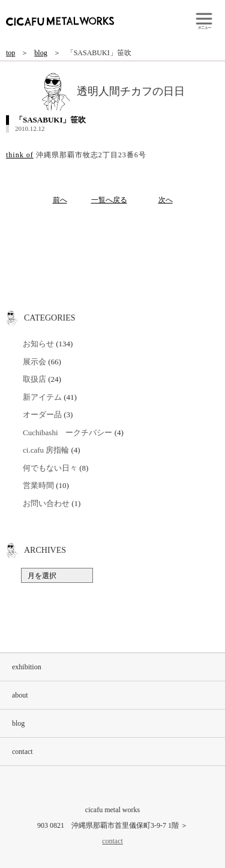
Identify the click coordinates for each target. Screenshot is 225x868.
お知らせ (38, 344)
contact (22, 752)
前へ (60, 200)
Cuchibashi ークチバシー (68, 432)
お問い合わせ (46, 503)
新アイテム (42, 397)
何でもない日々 (50, 468)
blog (40, 53)
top (10, 53)
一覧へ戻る (109, 200)
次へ (166, 200)
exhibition (27, 667)
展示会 (34, 362)
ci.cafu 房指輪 (46, 450)
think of (20, 155)
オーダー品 (42, 414)
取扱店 (34, 379)
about (20, 695)
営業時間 (38, 485)
